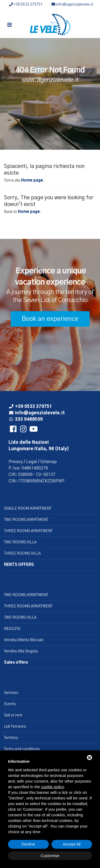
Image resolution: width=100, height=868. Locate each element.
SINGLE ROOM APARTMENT (28, 509)
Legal (31, 462)
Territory (11, 738)
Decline (28, 844)
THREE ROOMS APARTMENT (28, 531)
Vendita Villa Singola (21, 651)
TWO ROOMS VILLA (20, 542)
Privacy (16, 462)
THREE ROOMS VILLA (22, 554)
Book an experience (50, 319)
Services (11, 693)
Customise (50, 856)
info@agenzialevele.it (72, 5)
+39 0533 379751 (26, 5)
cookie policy (53, 787)
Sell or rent (13, 715)
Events (10, 704)
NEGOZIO (12, 629)
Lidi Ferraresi (15, 727)
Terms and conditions (22, 749)
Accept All (72, 844)
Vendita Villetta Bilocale (24, 640)
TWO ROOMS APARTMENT (26, 520)
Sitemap (49, 462)
